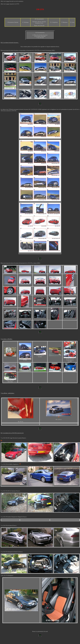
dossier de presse (15, 50)
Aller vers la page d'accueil (7, 1)
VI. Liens (72, 22)
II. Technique (25, 22)
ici (22, 433)
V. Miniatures (64, 22)
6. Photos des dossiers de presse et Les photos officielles (40, 36)
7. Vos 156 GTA (40, 38)
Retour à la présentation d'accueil (40, 631)
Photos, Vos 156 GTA (39, 26)
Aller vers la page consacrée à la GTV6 (10, 4)
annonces (21, 1)
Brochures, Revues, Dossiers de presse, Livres (39, 22)
